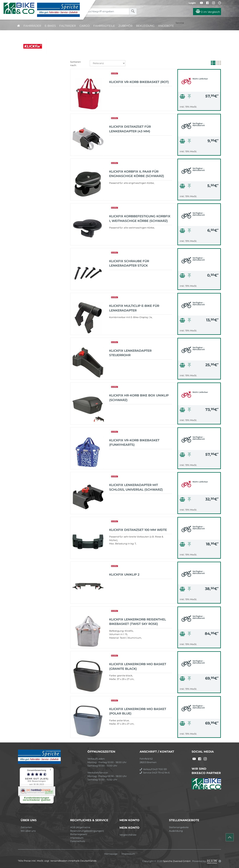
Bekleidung (145, 26)
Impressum (77, 838)
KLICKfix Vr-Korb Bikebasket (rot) (139, 82)
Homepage (111, 854)
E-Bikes (50, 26)
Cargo (85, 26)
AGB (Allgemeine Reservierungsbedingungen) (87, 829)
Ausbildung (176, 831)
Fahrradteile (104, 26)
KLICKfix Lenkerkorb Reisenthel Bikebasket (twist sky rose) (138, 622)
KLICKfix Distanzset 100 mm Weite (138, 530)
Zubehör (125, 26)
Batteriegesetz (79, 834)
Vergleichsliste (128, 835)
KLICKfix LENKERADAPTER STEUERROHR (130, 353)
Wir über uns (28, 831)
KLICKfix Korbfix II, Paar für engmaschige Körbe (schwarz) (137, 174)
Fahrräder (32, 26)
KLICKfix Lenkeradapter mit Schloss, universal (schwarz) (136, 487)
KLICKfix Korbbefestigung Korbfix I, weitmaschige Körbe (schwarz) (140, 219)
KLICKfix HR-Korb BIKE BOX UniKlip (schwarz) (139, 398)
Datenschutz (78, 841)
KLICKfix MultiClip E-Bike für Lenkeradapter (134, 308)
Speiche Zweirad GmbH (177, 861)
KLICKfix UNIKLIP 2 (124, 575)
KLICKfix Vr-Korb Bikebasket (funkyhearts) (134, 443)
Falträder (68, 26)
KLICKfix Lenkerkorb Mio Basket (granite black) (138, 666)
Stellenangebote (179, 827)
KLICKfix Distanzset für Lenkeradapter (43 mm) (130, 129)
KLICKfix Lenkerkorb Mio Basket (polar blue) (138, 711)
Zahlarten (26, 827)
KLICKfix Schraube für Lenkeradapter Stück (129, 263)
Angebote (166, 26)
